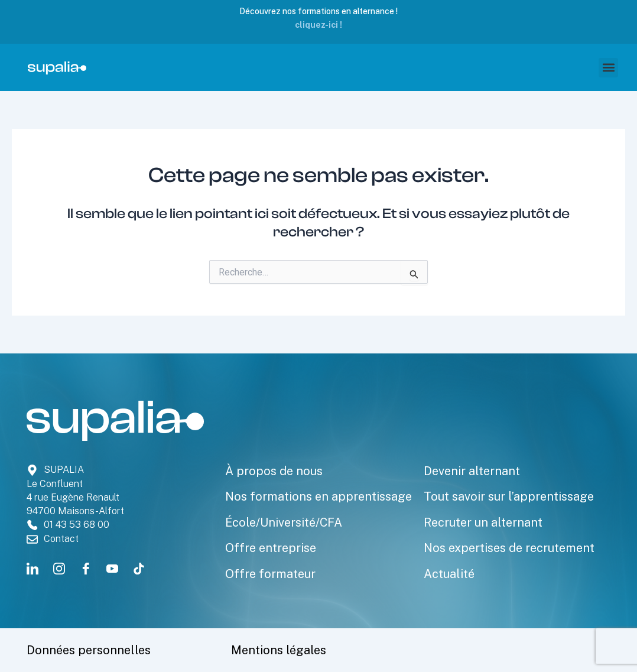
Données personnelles (89, 650)
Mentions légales (279, 650)
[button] (608, 68)
